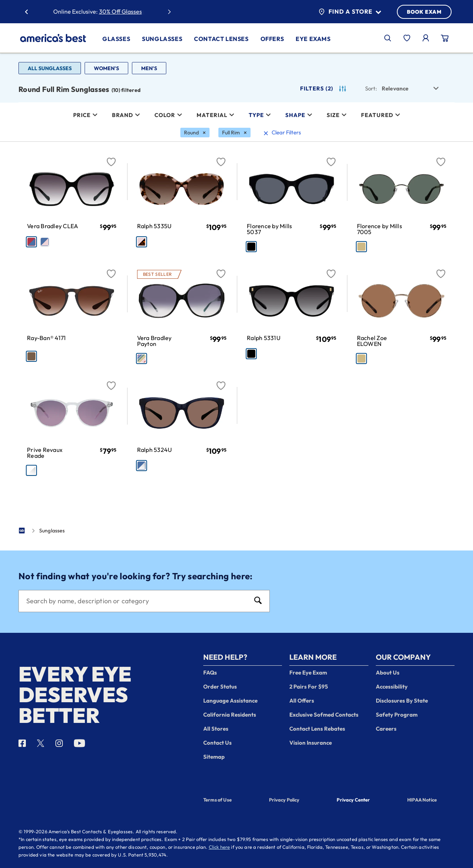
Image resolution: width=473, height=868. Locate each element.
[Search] (137, 601)
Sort (371, 88)
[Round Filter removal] (195, 133)
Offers (272, 39)
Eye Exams (313, 39)
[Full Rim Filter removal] (234, 133)
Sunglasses (162, 39)
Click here (220, 847)
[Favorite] (111, 158)
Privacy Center (353, 800)
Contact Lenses (221, 39)
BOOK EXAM (424, 12)
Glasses (116, 39)
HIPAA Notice (422, 800)
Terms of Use (217, 800)
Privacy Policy (284, 800)
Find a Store (350, 12)
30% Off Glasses (120, 11)
